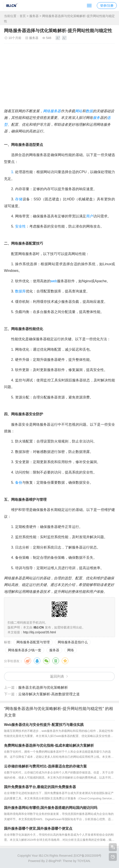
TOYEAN (84, 861)
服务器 (34, 16)
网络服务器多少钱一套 (25, 650)
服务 (96, 118)
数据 (89, 111)
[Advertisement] (59, 77)
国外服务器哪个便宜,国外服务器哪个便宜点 (38, 828)
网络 (47, 111)
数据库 (20, 291)
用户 (90, 216)
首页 (23, 16)
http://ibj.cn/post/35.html (40, 632)
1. (13, 172)
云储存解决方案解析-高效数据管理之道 (49, 694)
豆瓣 (56, 661)
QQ (37, 661)
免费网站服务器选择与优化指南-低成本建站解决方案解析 (49, 745)
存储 (19, 199)
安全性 (20, 226)
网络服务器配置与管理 (33, 642)
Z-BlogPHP (53, 861)
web (54, 281)
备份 (19, 482)
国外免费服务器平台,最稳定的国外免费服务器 (40, 787)
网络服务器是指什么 (73, 642)
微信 (46, 661)
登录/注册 (107, 6)
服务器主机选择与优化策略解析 (43, 687)
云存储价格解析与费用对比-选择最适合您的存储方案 (45, 766)
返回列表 (57, 676)
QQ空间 (65, 661)
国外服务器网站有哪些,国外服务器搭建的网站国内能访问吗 (51, 808)
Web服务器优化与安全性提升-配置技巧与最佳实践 (44, 725)
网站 (79, 111)
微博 (28, 661)
